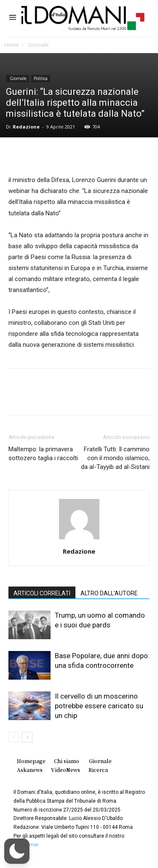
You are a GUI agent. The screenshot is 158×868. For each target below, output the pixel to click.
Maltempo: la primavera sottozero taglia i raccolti (43, 454)
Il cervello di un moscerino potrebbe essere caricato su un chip (99, 706)
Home (12, 45)
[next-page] (27, 737)
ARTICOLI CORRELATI (42, 593)
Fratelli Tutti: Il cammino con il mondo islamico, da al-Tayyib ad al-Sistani (115, 458)
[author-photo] (79, 539)
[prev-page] (14, 737)
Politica (41, 78)
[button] (17, 851)
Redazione (26, 127)
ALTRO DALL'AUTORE (109, 593)
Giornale (38, 45)
